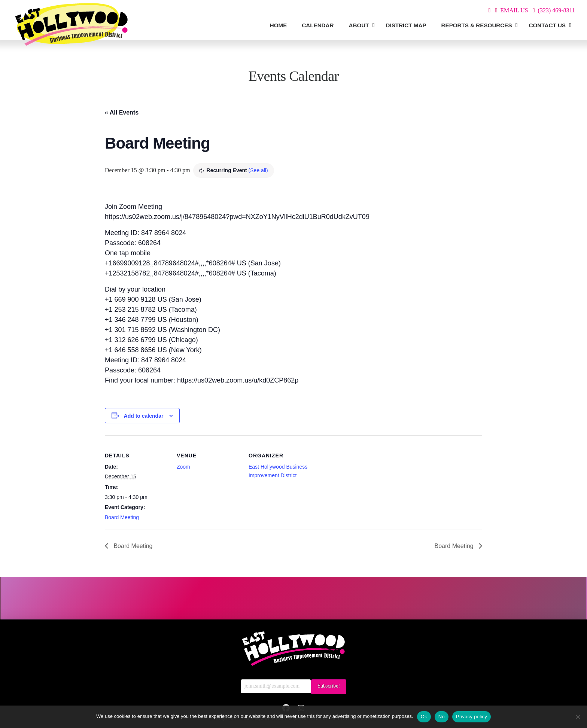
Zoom (183, 467)
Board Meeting (122, 517)
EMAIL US (514, 10)
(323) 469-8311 (556, 10)
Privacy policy (472, 717)
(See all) (258, 170)
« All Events (122, 112)
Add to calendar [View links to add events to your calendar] (144, 416)
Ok (424, 717)
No (442, 717)
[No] (578, 717)
